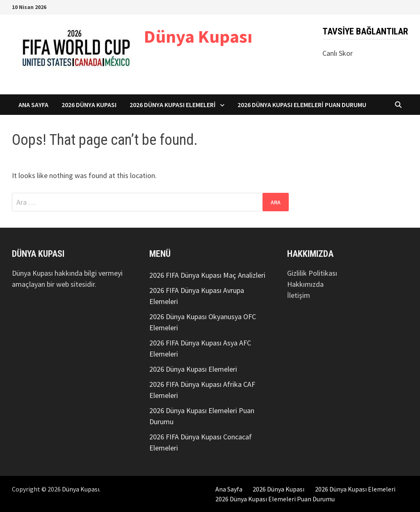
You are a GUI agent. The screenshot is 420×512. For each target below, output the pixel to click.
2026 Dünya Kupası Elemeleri (173, 105)
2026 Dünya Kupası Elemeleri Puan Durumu (302, 105)
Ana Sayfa (33, 105)
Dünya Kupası (198, 36)
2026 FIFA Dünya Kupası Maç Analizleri (207, 275)
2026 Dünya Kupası (89, 105)
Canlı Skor (338, 53)
